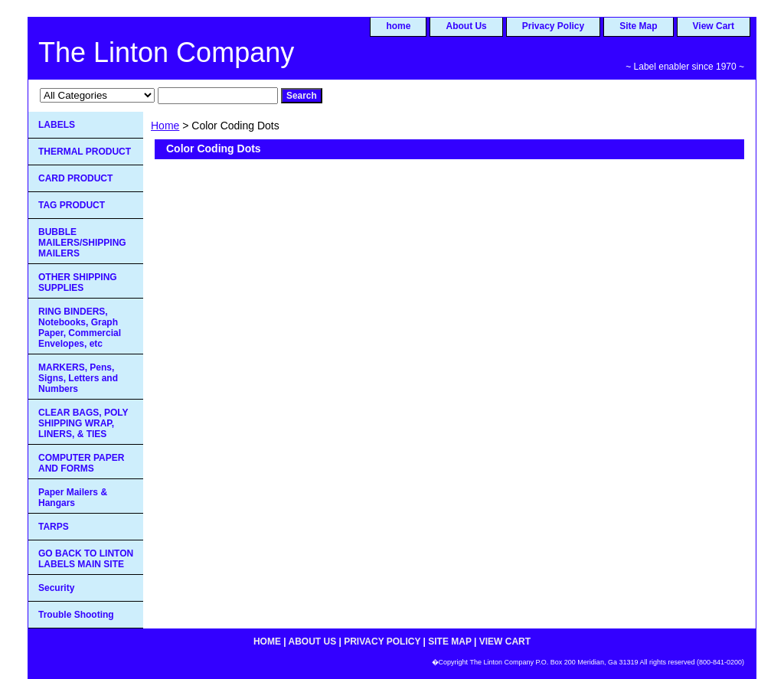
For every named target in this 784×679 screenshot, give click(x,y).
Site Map (638, 26)
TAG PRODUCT (72, 205)
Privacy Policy (553, 26)
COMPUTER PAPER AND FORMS (81, 463)
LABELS (57, 125)
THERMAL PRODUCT (85, 152)
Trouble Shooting (76, 615)
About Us (466, 26)
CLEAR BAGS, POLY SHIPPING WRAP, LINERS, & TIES (83, 423)
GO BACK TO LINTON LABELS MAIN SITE (86, 559)
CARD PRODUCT (75, 178)
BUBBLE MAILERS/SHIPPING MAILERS (82, 243)
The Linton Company (166, 52)
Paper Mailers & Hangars (73, 498)
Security (56, 588)
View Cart (714, 26)
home (398, 26)
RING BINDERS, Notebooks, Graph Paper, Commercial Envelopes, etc (80, 328)
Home (165, 126)
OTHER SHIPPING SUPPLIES (78, 282)
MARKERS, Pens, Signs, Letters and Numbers (78, 378)
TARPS (54, 527)
